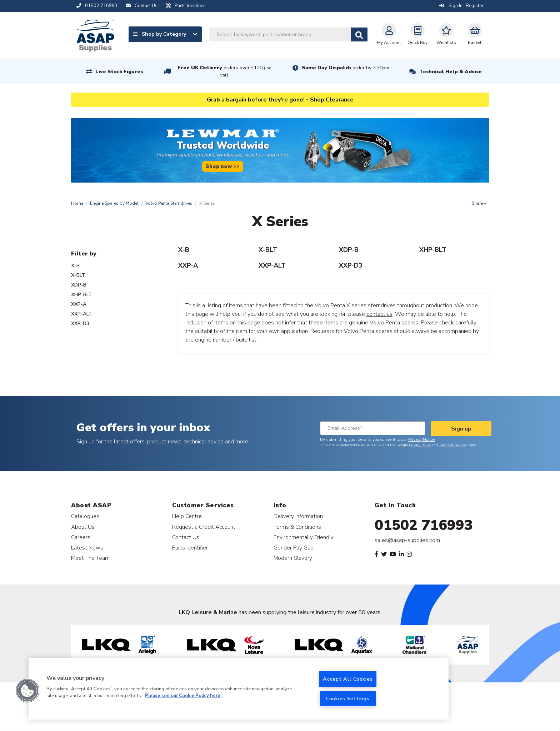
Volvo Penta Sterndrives (169, 203)
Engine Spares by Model (114, 203)
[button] (27, 691)
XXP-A (79, 304)
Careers (81, 537)
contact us (379, 314)
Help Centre (187, 516)
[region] (239, 689)
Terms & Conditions (297, 527)
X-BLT (78, 275)
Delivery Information (298, 516)
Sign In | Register (461, 6)
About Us (83, 527)
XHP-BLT (81, 295)
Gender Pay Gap (294, 548)
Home (77, 203)
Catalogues (85, 516)
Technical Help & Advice (451, 72)
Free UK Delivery (224, 71)
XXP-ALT (81, 314)
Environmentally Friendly (304, 537)
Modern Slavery (293, 558)
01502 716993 (424, 525)
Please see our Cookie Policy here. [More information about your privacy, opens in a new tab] (183, 696)
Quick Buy (417, 34)
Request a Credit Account (204, 527)
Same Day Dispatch (346, 68)
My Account (389, 34)
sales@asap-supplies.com (407, 540)
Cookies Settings (348, 698)
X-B (75, 266)
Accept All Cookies (348, 679)
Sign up (461, 429)
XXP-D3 (80, 324)
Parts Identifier (190, 548)
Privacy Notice (421, 439)
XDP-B (79, 285)
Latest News (87, 548)
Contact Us (186, 537)
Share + (479, 203)
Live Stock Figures (119, 72)
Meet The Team (90, 558)
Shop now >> (223, 166)
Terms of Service (452, 445)
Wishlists (446, 34)
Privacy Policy (420, 445)
